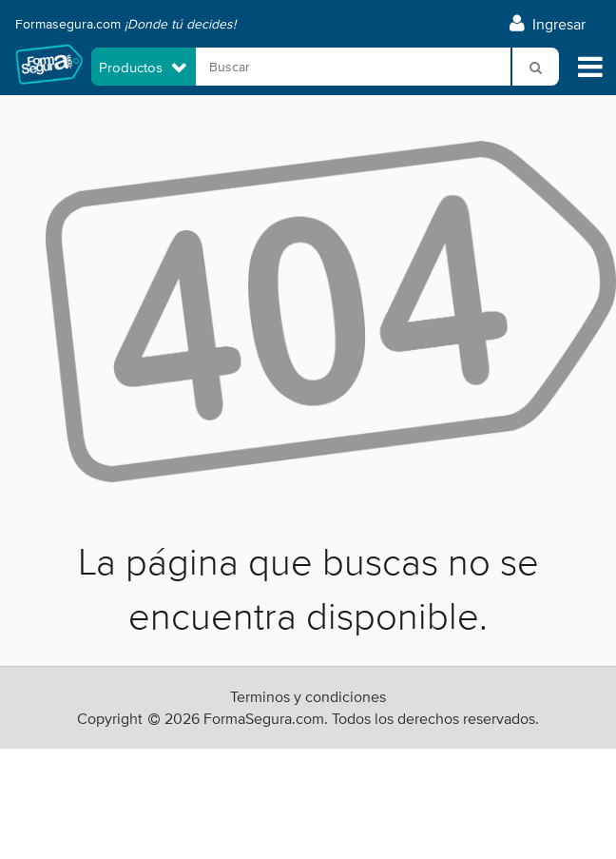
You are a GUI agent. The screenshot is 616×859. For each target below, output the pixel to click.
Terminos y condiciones (308, 697)
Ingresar (548, 24)
